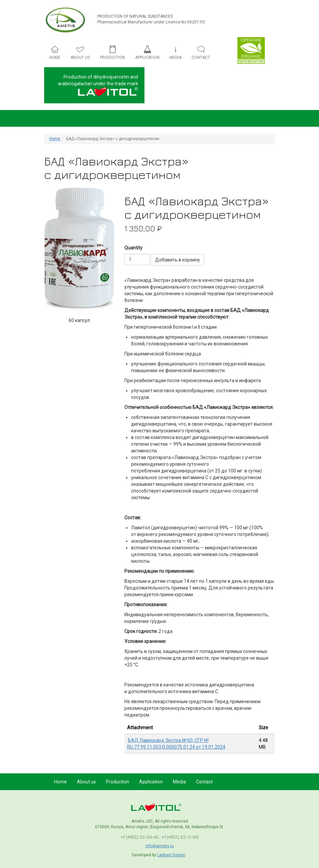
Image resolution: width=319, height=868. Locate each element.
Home (55, 139)
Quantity (133, 248)
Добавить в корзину (178, 260)
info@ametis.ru (160, 846)
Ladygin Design (171, 855)
